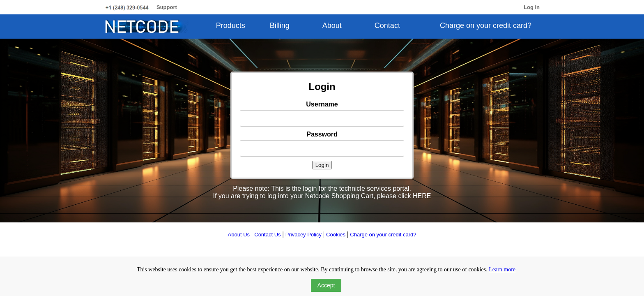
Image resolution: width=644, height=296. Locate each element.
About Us (239, 235)
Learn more (502, 269)
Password (322, 134)
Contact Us (267, 235)
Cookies (336, 235)
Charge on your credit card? (486, 25)
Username (322, 104)
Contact (387, 25)
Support (167, 7)
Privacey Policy (304, 235)
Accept (326, 285)
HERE (422, 196)
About (332, 25)
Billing (280, 25)
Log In (532, 7)
